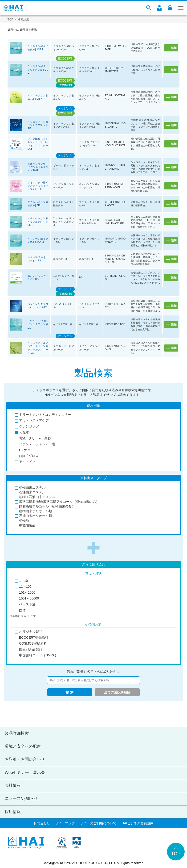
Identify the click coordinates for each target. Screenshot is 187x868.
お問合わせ (42, 823)
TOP (10, 20)
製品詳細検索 (17, 733)
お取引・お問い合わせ (25, 759)
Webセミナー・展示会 (25, 773)
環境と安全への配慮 (23, 746)
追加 (174, 48)
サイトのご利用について (98, 823)
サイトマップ (65, 823)
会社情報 (13, 786)
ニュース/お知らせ (21, 799)
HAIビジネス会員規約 (137, 823)
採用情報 (13, 812)
